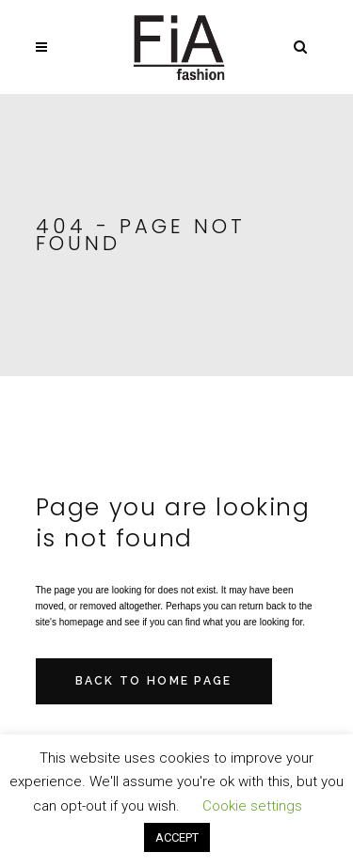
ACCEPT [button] (177, 837)
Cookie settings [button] (252, 806)
